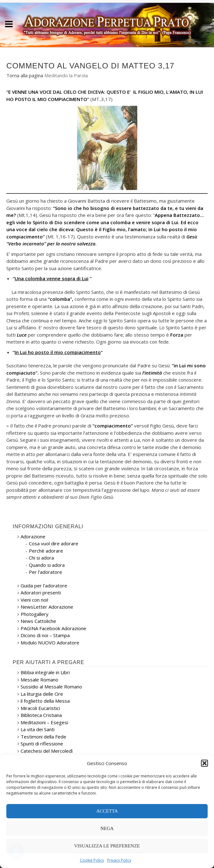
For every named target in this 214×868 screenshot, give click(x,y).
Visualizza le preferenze (107, 846)
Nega (107, 828)
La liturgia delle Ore (42, 694)
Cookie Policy (92, 860)
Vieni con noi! (34, 600)
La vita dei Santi (38, 729)
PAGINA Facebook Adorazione (53, 628)
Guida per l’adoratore (44, 586)
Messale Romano (39, 680)
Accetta (107, 811)
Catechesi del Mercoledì (47, 751)
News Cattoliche (38, 621)
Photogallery (35, 614)
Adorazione (33, 536)
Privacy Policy (119, 860)
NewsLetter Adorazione (47, 607)
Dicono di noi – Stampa (45, 635)
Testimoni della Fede (43, 737)
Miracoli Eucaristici (40, 708)
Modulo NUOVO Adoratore (50, 643)
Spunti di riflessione (42, 744)
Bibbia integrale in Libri (45, 672)
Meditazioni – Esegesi (44, 722)
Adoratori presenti (41, 592)
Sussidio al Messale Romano (51, 687)
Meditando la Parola (66, 75)
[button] (204, 763)
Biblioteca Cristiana (41, 715)
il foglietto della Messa (45, 701)
